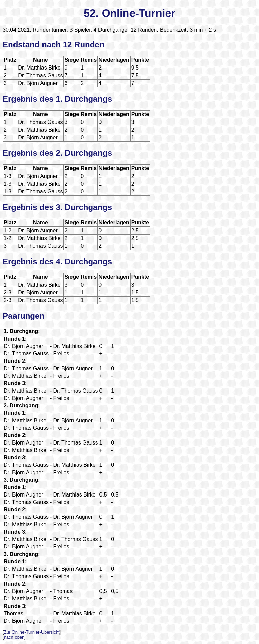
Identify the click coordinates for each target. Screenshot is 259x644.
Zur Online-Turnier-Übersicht (32, 632)
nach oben (14, 637)
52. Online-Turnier (129, 13)
